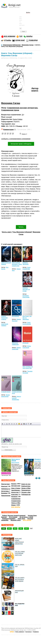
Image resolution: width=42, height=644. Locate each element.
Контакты (28, 632)
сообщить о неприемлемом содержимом (16, 139)
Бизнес (14, 484)
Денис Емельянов (6, 396)
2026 (4, 529)
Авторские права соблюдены (21, 144)
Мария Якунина (16, 320)
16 (23, 115)
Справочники (16, 501)
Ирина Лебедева (16, 348)
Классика (14, 495)
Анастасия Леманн (5, 325)
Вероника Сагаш (11, 103)
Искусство (15, 492)
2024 (15, 529)
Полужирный (2, 424)
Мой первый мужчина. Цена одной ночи (17, 264)
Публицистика (26, 495)
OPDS (12, 632)
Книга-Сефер (18, 119)
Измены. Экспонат (26, 263)
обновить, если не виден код (12, 444)
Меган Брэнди (15, 462)
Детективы (5, 491)
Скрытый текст (24, 424)
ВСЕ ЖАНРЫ (16, 507)
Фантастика (5, 484)
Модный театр (16, 520)
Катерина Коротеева (26, 296)
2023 (21, 529)
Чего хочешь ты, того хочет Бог (28, 367)
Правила (36, 632)
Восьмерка (15, 316)
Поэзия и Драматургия (29, 492)
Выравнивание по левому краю (12, 424)
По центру (14, 424)
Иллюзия (25, 343)
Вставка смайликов (19, 424)
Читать (21, 227)
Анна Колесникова (27, 323)
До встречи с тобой (26, 517)
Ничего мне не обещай (16, 460)
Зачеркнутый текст (9, 424)
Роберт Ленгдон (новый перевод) (14, 515)
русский (9, 117)
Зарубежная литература (20, 490)
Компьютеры (26, 486)
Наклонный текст (5, 424)
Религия (14, 497)
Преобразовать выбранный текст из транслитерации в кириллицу (29, 424)
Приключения (6, 496)
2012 (13, 124)
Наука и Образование (29, 488)
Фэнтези (4, 486)
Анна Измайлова (26, 268)
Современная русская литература (22, 108)
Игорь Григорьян (27, 347)
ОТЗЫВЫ (8, 40)
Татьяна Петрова (27, 372)
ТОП (21, 36)
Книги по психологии (29, 484)
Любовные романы (8, 489)
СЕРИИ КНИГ (20, 40)
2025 (9, 529)
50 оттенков (13, 517)
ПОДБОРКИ (33, 40)
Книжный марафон (9, 519)
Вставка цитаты (26, 424)
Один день (21, 519)
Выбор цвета (21, 424)
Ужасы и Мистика (17, 503)
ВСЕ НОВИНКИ (10, 36)
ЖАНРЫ (29, 36)
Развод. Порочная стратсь (4, 318)
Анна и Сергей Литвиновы (16, 398)
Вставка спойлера (31, 424)
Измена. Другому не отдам (26, 289)
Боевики (4, 493)
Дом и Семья (16, 488)
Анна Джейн (38, 461)
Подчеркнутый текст (7, 424)
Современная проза (10, 110)
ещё (31, 528)
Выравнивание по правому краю (16, 424)
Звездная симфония (15, 344)
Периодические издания (30, 490)
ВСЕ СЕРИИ (27, 520)
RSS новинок (19, 632)
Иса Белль (5, 268)
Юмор (13, 505)
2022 (26, 529)
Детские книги (16, 486)
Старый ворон (6, 392)
